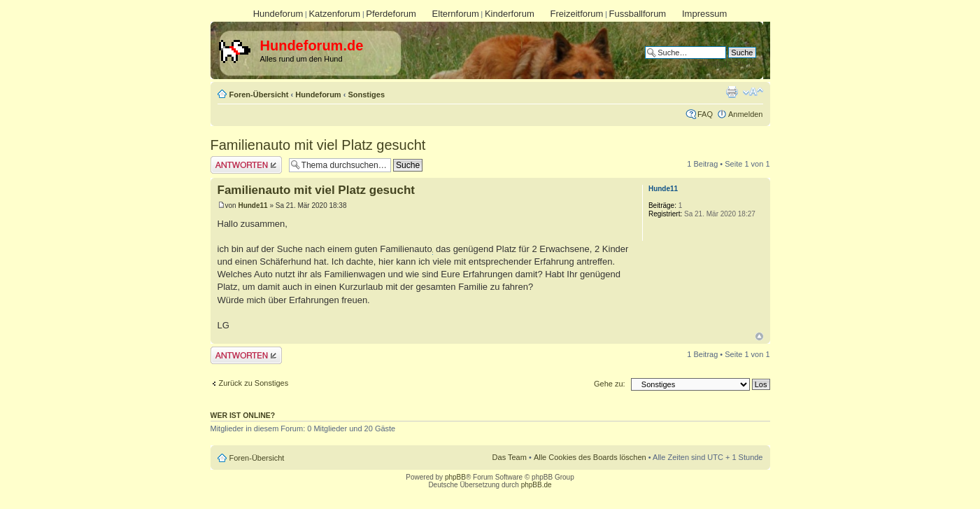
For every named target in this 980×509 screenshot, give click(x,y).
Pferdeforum (391, 14)
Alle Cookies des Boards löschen (590, 457)
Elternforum (456, 14)
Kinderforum (510, 14)
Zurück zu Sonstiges (254, 383)
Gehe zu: (610, 384)
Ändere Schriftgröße (753, 92)
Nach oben (759, 336)
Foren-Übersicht (259, 95)
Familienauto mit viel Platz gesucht (318, 145)
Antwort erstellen (246, 165)
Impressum (704, 14)
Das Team (510, 457)
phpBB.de (537, 485)
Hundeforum (278, 14)
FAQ (705, 114)
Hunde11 (253, 205)
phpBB (455, 477)
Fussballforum (638, 14)
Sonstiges (366, 95)
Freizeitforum (577, 14)
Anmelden (746, 114)
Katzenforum (334, 14)
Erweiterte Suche (727, 63)
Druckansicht (732, 92)
